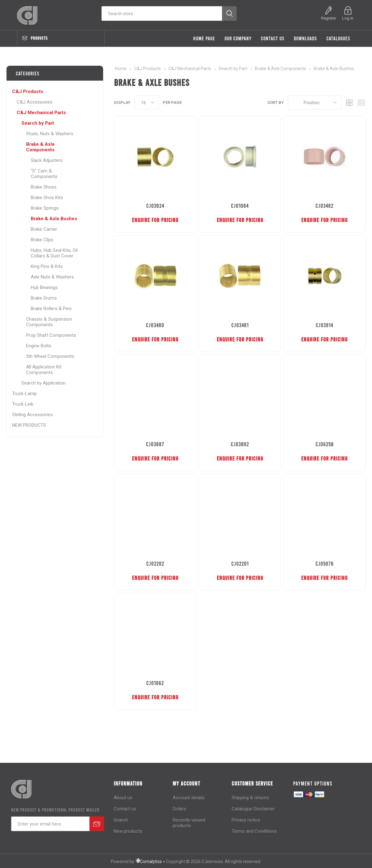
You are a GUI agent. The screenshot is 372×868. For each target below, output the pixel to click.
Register (329, 18)
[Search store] (162, 13)
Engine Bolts (39, 346)
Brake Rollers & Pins (51, 309)
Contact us (125, 809)
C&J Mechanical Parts (41, 113)
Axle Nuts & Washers (52, 277)
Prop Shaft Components (51, 335)
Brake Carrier (44, 229)
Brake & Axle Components (40, 147)
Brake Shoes (44, 187)
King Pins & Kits (47, 266)
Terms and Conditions (254, 831)
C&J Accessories (35, 102)
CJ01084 (240, 206)
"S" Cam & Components (44, 174)
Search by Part (38, 123)
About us (123, 798)
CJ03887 (155, 444)
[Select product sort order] (315, 102)
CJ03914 (324, 325)
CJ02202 (155, 563)
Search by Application (43, 383)
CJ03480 (155, 325)
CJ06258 (325, 444)
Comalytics (148, 861)
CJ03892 (240, 444)
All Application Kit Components (44, 370)
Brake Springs (45, 208)
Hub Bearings (44, 287)
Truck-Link (23, 404)
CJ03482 (324, 206)
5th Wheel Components (50, 356)
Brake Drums (44, 298)
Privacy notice (246, 820)
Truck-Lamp (24, 394)
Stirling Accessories (32, 415)
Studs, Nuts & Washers (50, 134)
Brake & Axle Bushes (54, 219)
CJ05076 (325, 563)
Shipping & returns (250, 798)
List (361, 102)
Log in (348, 18)
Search (121, 820)
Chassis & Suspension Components (49, 322)
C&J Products (28, 91)
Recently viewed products (189, 823)
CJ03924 (155, 206)
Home (121, 69)
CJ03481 (240, 325)
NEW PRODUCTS (29, 425)
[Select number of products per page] (147, 102)
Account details (189, 798)
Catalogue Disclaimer (253, 809)
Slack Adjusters (47, 160)
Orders (179, 809)
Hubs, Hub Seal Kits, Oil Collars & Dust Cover (54, 253)
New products (128, 831)
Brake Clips (42, 240)
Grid (349, 102)
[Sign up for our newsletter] (50, 824)
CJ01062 (155, 683)
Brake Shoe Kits (47, 198)
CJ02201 (240, 563)
